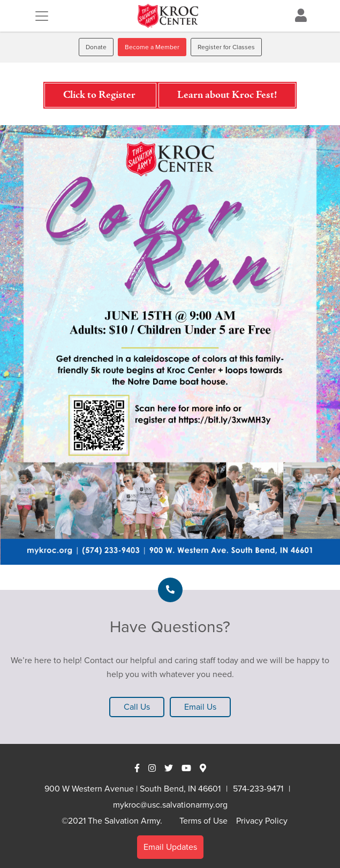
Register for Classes (226, 47)
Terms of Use (203, 821)
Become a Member (152, 47)
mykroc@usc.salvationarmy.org (170, 805)
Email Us (200, 707)
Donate (96, 47)
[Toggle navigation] (42, 16)
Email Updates (170, 847)
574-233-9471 (258, 789)
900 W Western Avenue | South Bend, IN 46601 (133, 789)
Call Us (137, 707)
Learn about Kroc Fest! (227, 95)
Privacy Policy (262, 821)
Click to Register (100, 95)
